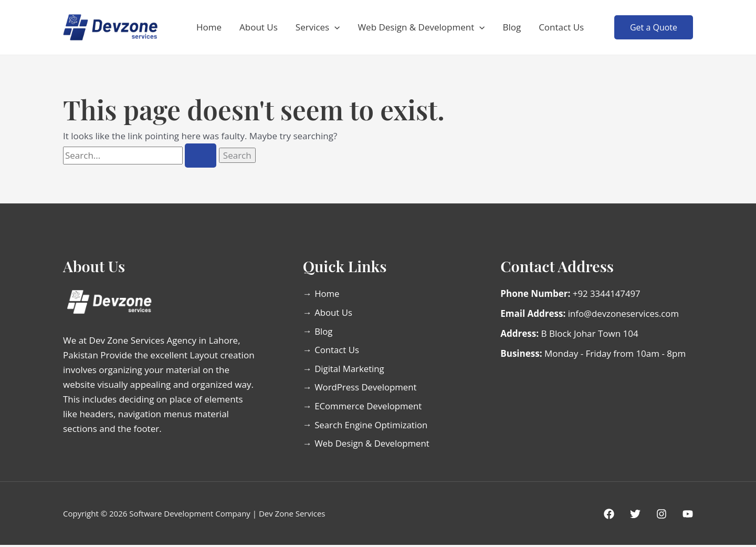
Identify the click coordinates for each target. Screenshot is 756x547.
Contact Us (561, 27)
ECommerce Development (373, 407)
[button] (334, 27)
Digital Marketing (354, 369)
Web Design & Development (421, 27)
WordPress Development (370, 388)
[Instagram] (661, 516)
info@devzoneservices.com (624, 313)
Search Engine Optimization (376, 426)
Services (318, 27)
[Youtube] (688, 516)
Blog (512, 27)
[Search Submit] (201, 156)
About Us (259, 27)
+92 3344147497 (607, 293)
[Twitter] (635, 516)
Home (209, 27)
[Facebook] (609, 516)
